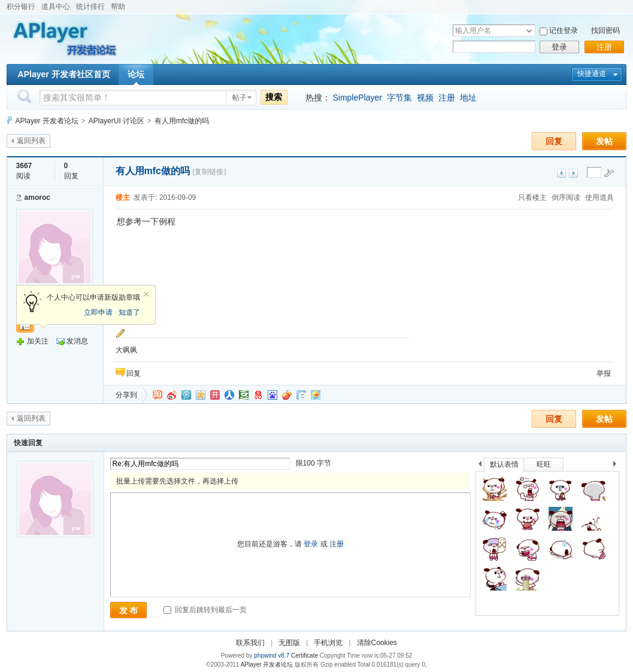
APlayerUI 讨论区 (116, 121)
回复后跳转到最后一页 (205, 610)
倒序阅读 (566, 197)
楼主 (123, 197)
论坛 (136, 74)
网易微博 (258, 395)
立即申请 (98, 312)
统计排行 (90, 7)
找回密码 (605, 31)
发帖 (604, 141)
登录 (559, 47)
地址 (468, 98)
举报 (604, 373)
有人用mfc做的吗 (182, 121)
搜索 (274, 97)
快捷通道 (592, 74)
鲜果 (287, 395)
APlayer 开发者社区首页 (64, 74)
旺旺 (544, 464)
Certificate (305, 656)
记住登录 (564, 31)
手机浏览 (328, 643)
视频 (425, 98)
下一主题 (573, 173)
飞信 (316, 395)
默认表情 (504, 464)
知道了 (129, 312)
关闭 (146, 294)
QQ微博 (186, 395)
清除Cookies (377, 643)
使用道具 (599, 197)
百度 (272, 395)
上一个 (480, 466)
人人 (229, 395)
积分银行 (21, 7)
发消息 (77, 341)
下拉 (529, 31)
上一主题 (561, 173)
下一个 (618, 466)
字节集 (399, 98)
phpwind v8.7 (272, 656)
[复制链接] (209, 172)
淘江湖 (158, 395)
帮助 (118, 7)
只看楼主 (532, 197)
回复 (554, 141)
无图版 (289, 643)
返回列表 (31, 141)
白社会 (301, 395)
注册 (604, 47)
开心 (215, 395)
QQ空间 (201, 395)
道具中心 (56, 7)
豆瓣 (244, 395)
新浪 (172, 395)
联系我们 (250, 643)
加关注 (38, 341)
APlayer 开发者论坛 (47, 121)
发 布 (129, 610)
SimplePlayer (357, 98)
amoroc (37, 197)
